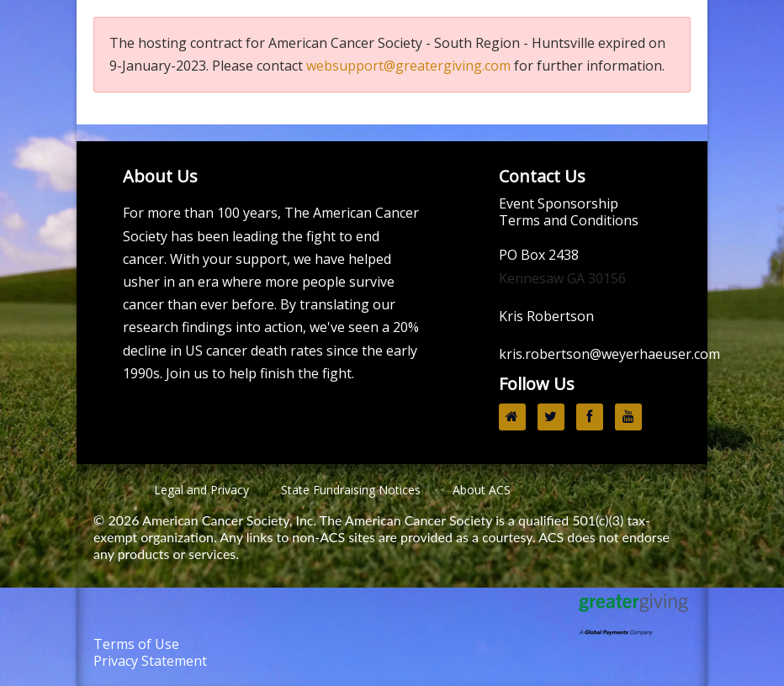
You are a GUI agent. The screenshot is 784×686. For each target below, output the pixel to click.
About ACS (482, 490)
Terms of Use (136, 644)
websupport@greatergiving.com (408, 66)
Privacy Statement (150, 661)
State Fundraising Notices (351, 490)
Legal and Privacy (201, 490)
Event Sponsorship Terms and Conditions (569, 212)
